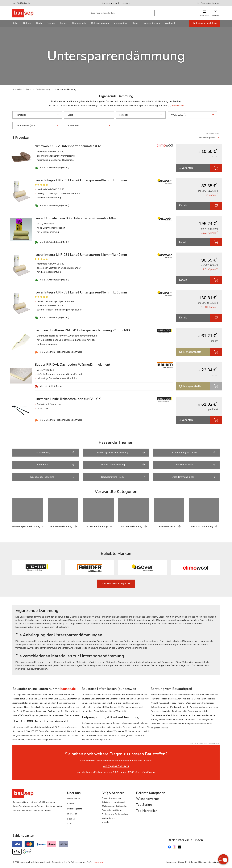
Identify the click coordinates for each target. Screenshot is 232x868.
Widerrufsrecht (109, 818)
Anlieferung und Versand (113, 802)
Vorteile (105, 822)
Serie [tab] (89, 115)
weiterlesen (178, 106)
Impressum (72, 814)
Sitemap (71, 819)
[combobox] (121, 13)
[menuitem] (15, 23)
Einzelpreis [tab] (89, 126)
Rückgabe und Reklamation (114, 806)
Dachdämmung (43, 89)
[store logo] (28, 13)
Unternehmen (73, 799)
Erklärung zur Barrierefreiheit (115, 814)
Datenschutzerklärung (112, 810)
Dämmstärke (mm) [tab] (37, 126)
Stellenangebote (75, 809)
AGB (69, 824)
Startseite (17, 89)
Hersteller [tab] (37, 115)
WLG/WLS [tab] (193, 115)
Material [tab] (141, 115)
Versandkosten (214, 744)
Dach (29, 89)
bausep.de (99, 862)
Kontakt (71, 804)
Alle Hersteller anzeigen (115, 584)
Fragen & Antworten (210, 3)
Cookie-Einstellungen (188, 862)
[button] (185, 115)
